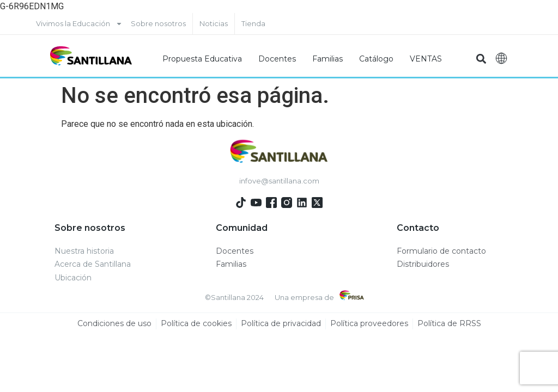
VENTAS (426, 59)
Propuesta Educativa (202, 59)
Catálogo (376, 59)
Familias (327, 59)
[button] (481, 59)
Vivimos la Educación (79, 24)
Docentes (277, 59)
